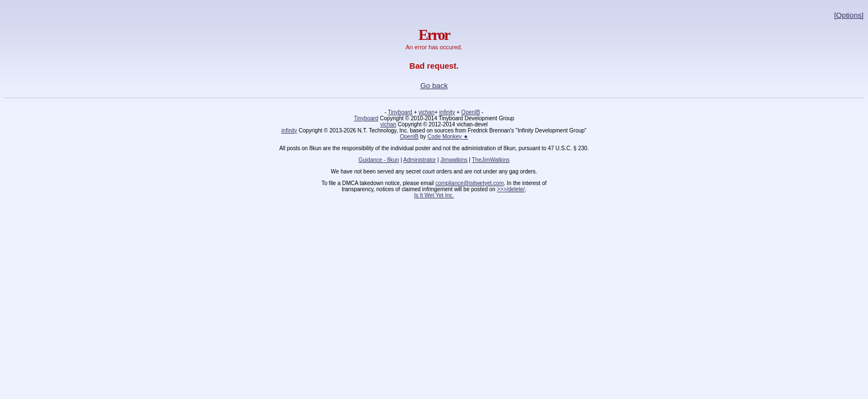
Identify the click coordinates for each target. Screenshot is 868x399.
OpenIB (471, 112)
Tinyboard (400, 112)
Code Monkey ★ (448, 137)
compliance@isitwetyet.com (469, 183)
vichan (427, 112)
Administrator (420, 160)
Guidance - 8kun (379, 160)
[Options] (849, 15)
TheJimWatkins (490, 160)
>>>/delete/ (511, 189)
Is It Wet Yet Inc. (434, 195)
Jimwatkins (454, 160)
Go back (434, 86)
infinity (447, 112)
